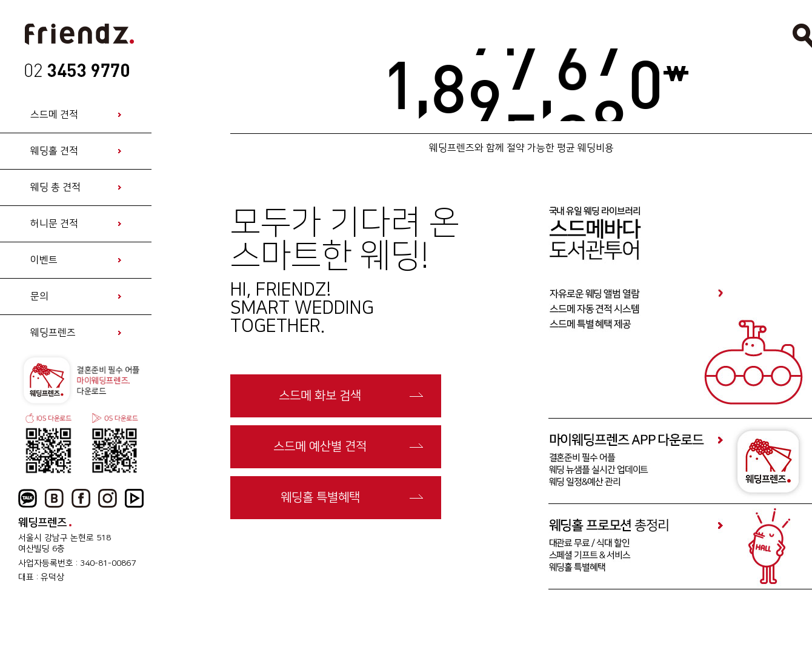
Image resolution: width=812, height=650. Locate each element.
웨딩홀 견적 (54, 151)
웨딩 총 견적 (55, 187)
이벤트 (44, 260)
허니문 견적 (54, 224)
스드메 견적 (54, 114)
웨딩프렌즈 (53, 333)
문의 (39, 296)
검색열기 (802, 36)
